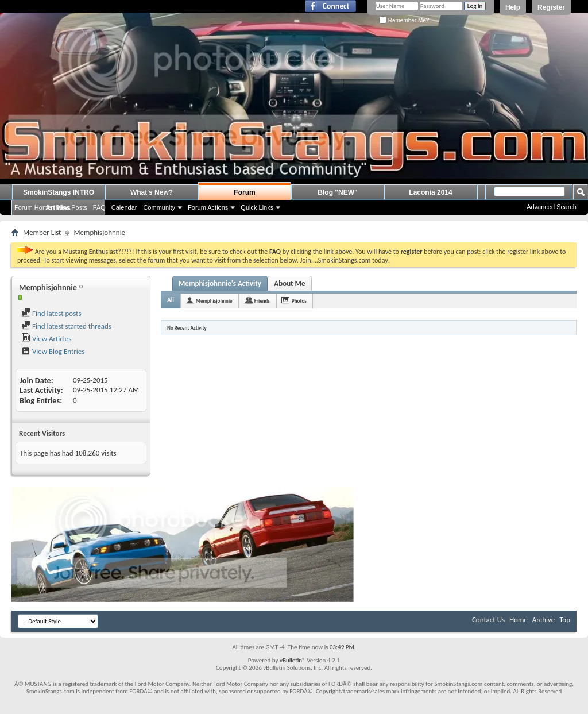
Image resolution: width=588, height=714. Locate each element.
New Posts (72, 207)
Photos (299, 301)
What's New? (152, 192)
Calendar (124, 207)
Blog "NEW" (337, 192)
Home (519, 620)
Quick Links (257, 207)
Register (551, 7)
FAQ (99, 207)
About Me (289, 283)
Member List (42, 232)
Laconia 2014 (430, 192)
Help (513, 7)
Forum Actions (208, 207)
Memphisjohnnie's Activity (220, 283)
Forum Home (33, 207)
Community (159, 207)
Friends (262, 301)
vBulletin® (293, 660)
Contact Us (488, 620)
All (171, 300)
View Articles (46, 339)
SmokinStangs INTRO (59, 192)
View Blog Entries (53, 351)
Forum (244, 192)
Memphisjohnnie (214, 301)
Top (565, 620)
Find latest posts (51, 313)
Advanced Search (552, 207)
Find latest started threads (66, 326)
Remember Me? (404, 20)
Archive (543, 620)
